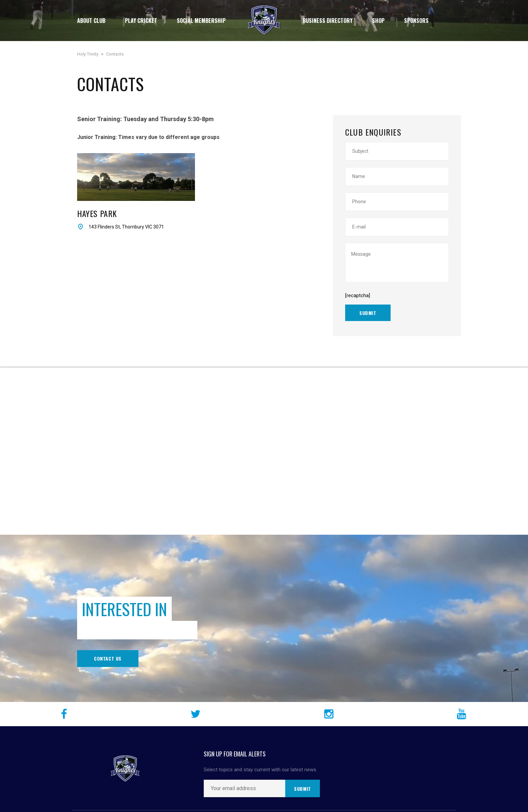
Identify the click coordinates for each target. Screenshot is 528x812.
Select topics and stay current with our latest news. (260, 770)
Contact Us (108, 658)
